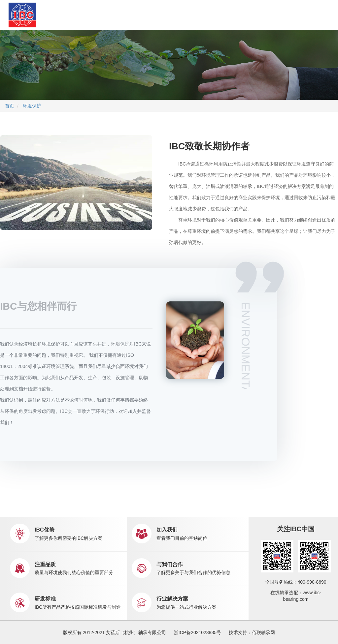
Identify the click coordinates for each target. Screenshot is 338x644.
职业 (209, 15)
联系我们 (228, 15)
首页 (57, 15)
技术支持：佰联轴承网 (252, 632)
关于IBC (75, 15)
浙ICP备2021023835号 (198, 632)
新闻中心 (184, 15)
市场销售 (153, 15)
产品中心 (105, 15)
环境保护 (32, 106)
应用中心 (129, 15)
